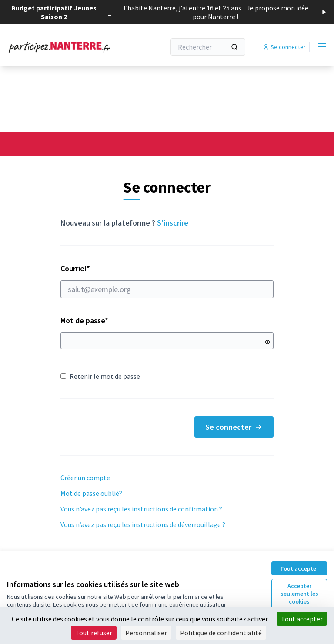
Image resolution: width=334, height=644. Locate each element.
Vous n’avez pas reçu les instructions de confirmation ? (141, 509)
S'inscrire (173, 223)
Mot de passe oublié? (91, 493)
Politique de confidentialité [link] (221, 633)
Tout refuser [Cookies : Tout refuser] (94, 633)
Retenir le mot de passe (100, 376)
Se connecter (234, 427)
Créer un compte (85, 478)
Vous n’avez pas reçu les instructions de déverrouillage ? (143, 524)
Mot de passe (84, 320)
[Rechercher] (208, 47)
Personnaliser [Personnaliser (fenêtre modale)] (146, 633)
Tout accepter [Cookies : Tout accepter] (302, 619)
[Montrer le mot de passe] (267, 342)
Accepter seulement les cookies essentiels (299, 598)
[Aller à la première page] (65, 47)
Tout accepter (299, 568)
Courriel (167, 281)
